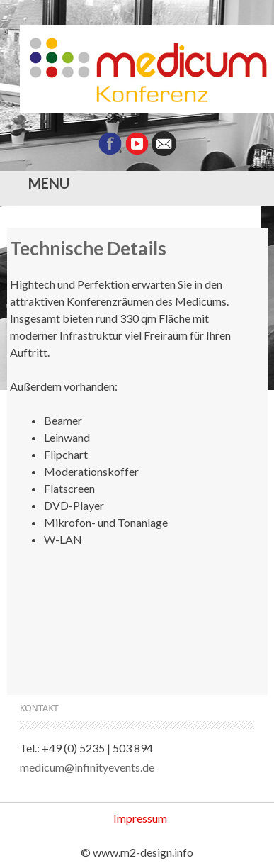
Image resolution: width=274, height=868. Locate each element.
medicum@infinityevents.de (87, 767)
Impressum (140, 818)
